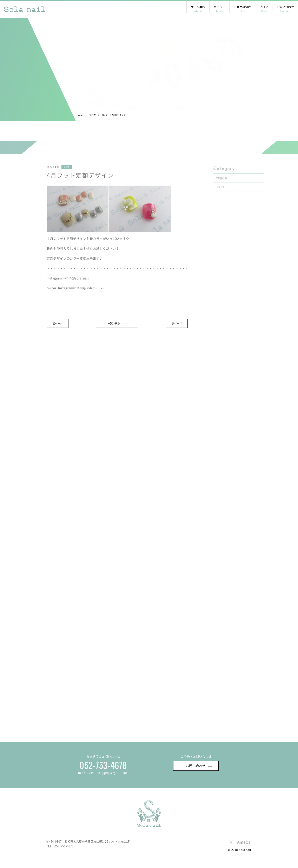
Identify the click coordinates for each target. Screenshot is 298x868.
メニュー (219, 9)
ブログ (264, 9)
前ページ (61, 348)
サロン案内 (198, 9)
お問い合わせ (285, 9)
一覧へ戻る (119, 348)
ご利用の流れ (242, 9)
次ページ (176, 348)
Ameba (244, 844)
